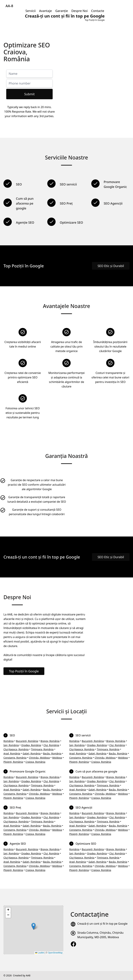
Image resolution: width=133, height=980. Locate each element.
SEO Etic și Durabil (111, 266)
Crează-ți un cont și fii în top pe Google (102, 924)
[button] (34, 926)
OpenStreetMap (55, 953)
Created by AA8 (22, 975)
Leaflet (40, 953)
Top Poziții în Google (24, 671)
